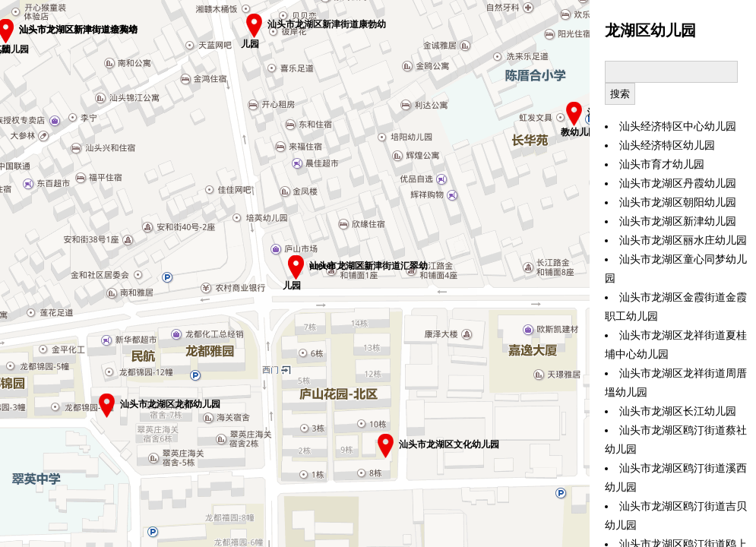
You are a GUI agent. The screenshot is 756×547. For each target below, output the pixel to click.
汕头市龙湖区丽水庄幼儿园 (683, 240)
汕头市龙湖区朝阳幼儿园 (678, 202)
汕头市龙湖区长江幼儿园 (678, 411)
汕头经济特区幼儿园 (667, 145)
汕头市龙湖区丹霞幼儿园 (678, 183)
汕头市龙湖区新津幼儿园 (678, 221)
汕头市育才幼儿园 (662, 164)
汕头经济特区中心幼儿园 (678, 126)
